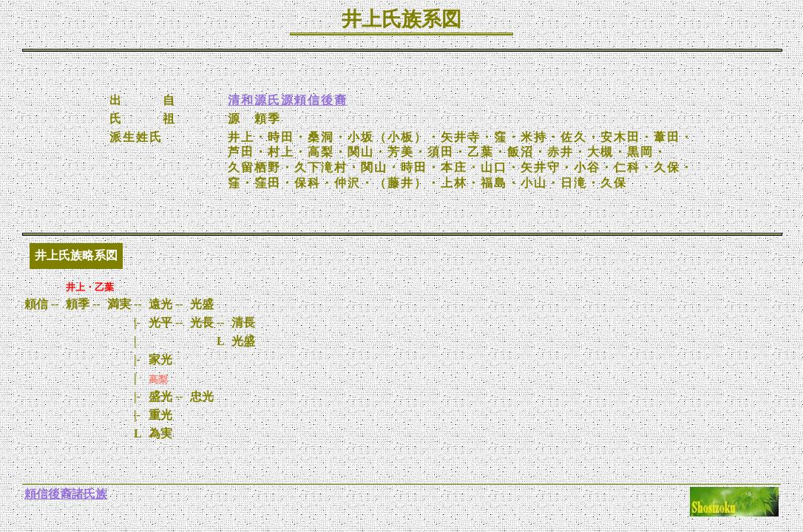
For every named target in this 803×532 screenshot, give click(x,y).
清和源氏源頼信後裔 (288, 100)
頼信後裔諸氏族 (66, 494)
